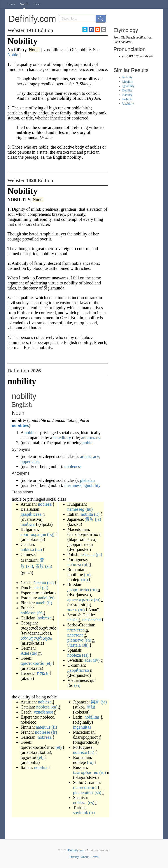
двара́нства (31, 514)
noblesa (27, 549)
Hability (127, 95)
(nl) (45, 588)
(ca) (38, 549)
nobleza (45, 504)
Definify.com (76, 850)
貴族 (89, 519)
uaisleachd (91, 620)
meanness (73, 485)
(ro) (87, 575)
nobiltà (87, 514)
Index (37, 4)
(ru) (93, 590)
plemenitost (83, 793)
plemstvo (75, 640)
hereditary (62, 438)
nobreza (45, 618)
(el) (49, 663)
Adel (25, 653)
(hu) (89, 509)
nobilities (20, 425)
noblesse (28, 613)
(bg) (51, 534)
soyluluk (81, 813)
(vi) (77, 685)
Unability (128, 104)
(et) (52, 598)
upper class (30, 461)
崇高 (95, 702)
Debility (127, 90)
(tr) (92, 813)
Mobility (128, 82)
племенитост (85, 787)
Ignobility (128, 86)
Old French (128, 38)
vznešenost (44, 712)
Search (24, 4)
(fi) (49, 603)
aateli (41, 603)
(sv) (96, 660)
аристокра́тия (80, 600)
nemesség (76, 509)
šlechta (40, 583)
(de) (34, 653)
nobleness (73, 466)
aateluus (43, 727)
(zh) (30, 566)
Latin (117, 42)
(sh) (88, 640)
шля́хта (28, 524)
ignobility (92, 485)
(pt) (85, 565)
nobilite (140, 38)
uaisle (73, 620)
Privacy (74, 857)
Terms (95, 857)
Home (11, 4)
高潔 (91, 707)
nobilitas (92, 717)
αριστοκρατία (32, 663)
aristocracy (91, 438)
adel (37, 588)
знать (72, 610)
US (125, 56)
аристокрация (33, 534)
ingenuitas (82, 727)
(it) (97, 514)
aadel (43, 598)
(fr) (40, 613)
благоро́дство (86, 772)
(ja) (98, 519)
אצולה (43, 673)
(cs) (50, 583)
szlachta (87, 554)
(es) (85, 655)
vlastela (74, 645)
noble (29, 433)
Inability (127, 99)
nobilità (41, 767)
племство (76, 630)
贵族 (40, 566)
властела (75, 635)
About (85, 857)
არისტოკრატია (36, 638)
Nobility (127, 77)
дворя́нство (78, 590)
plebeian (87, 480)
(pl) (99, 554)
